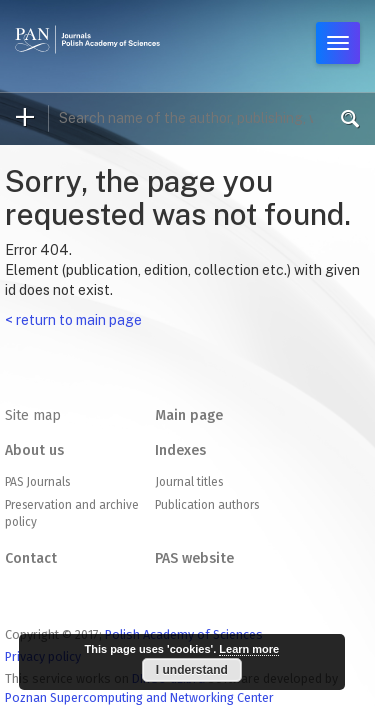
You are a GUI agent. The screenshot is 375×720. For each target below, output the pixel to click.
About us (34, 450)
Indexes (180, 450)
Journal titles (189, 482)
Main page (189, 415)
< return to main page (73, 320)
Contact (31, 558)
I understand (192, 670)
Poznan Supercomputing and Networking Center (139, 697)
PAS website (194, 558)
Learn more (249, 649)
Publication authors (207, 505)
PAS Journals (37, 482)
